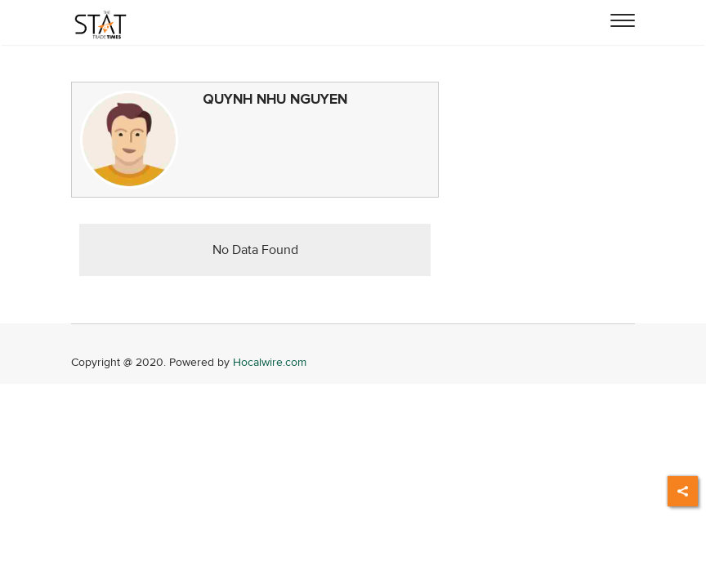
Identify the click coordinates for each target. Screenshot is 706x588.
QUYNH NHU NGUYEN (275, 99)
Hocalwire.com (270, 362)
